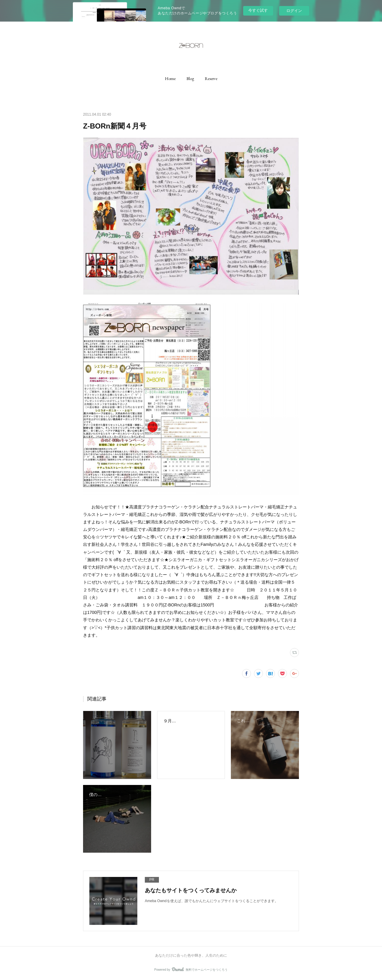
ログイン (294, 11)
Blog (190, 78)
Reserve (211, 78)
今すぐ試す (258, 10)
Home (170, 78)
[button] (170, 78)
